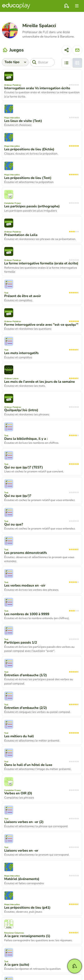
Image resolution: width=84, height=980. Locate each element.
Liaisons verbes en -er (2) (24, 822)
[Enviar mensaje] (77, 50)
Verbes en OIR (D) (18, 793)
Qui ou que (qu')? (18, 496)
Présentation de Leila (21, 235)
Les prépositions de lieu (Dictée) (29, 149)
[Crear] (75, 966)
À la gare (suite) (17, 965)
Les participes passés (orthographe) (32, 206)
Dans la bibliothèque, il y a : (26, 439)
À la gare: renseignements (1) (27, 936)
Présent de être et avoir (23, 296)
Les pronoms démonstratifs (26, 553)
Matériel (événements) (22, 879)
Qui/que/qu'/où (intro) (21, 410)
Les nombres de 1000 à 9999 (27, 614)
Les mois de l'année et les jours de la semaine (40, 382)
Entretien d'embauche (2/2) (26, 708)
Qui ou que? (14, 524)
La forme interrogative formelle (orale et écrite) (41, 263)
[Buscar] (42, 62)
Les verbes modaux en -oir (25, 585)
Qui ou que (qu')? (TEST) (24, 467)
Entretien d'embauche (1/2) (26, 675)
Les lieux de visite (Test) (23, 121)
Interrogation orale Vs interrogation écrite (37, 88)
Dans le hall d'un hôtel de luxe (28, 765)
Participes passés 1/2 (21, 642)
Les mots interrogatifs (21, 353)
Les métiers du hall (19, 736)
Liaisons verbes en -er (21, 850)
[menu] (77, 6)
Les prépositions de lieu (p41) (27, 908)
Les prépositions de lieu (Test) (28, 178)
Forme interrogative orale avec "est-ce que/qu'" (41, 325)
